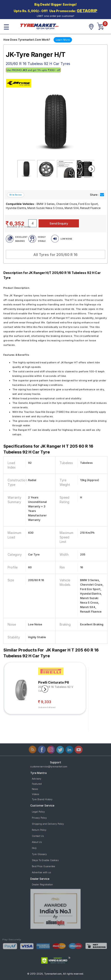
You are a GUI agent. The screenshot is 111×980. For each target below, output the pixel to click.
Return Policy (39, 830)
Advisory (37, 779)
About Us (37, 842)
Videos (35, 794)
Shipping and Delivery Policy (48, 824)
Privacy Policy (39, 818)
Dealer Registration (42, 884)
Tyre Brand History (42, 799)
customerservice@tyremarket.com (49, 767)
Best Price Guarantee (44, 866)
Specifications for (48, 449)
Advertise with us (41, 872)
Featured (37, 784)
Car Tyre (43, 691)
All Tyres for (55, 255)
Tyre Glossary (39, 854)
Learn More (63, 40)
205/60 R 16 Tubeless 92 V (56, 687)
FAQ (34, 848)
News (35, 789)
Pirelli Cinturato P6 (54, 682)
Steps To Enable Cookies (45, 860)
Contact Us (38, 836)
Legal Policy (38, 812)
